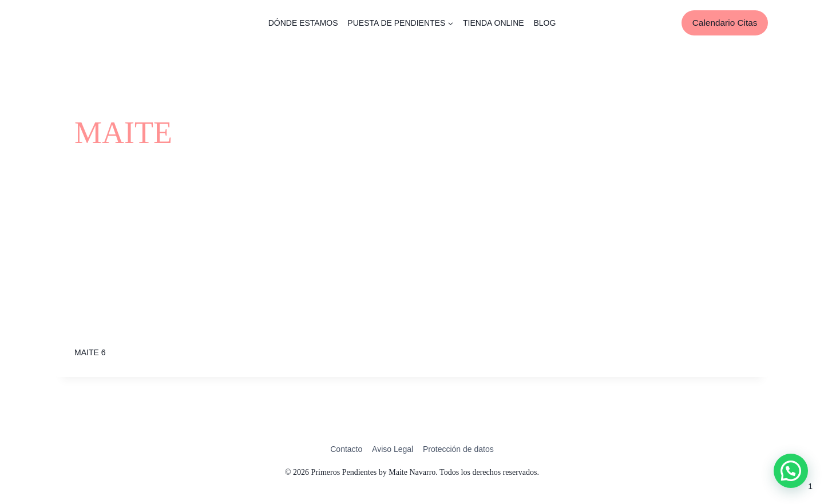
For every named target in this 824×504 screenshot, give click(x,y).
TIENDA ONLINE (494, 23)
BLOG (544, 23)
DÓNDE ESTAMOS (303, 23)
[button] (791, 471)
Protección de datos (458, 449)
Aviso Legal (393, 449)
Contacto (346, 449)
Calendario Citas (725, 23)
